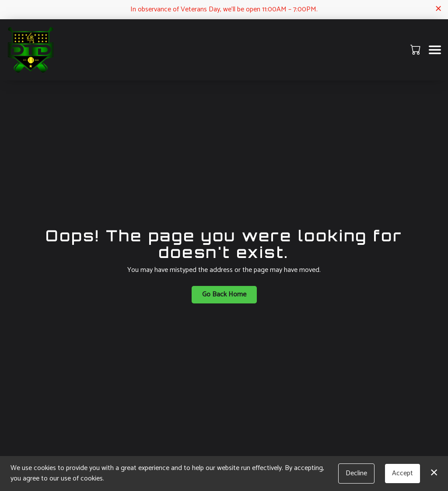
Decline (356, 473)
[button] (416, 49)
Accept (402, 473)
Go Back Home (224, 294)
